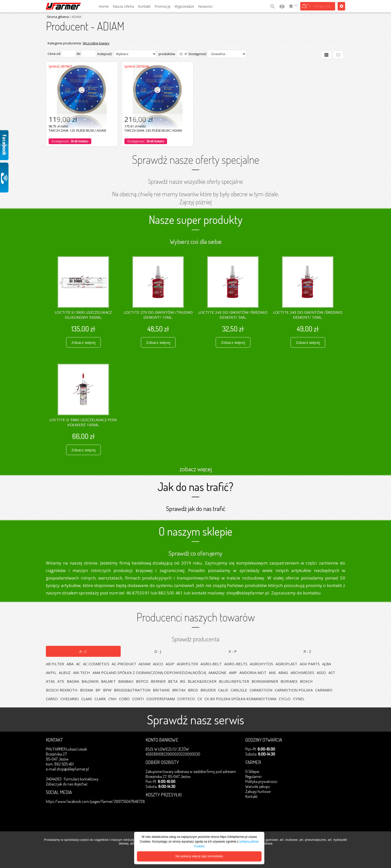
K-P (233, 651)
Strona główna (58, 17)
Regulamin (253, 776)
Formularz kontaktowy (81, 779)
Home (104, 6)
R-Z (308, 651)
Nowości (205, 6)
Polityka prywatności (261, 781)
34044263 (54, 779)
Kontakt (144, 6)
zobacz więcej (196, 469)
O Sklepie (252, 772)
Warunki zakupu (258, 786)
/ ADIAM (75, 17)
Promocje (163, 6)
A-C (83, 651)
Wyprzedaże (184, 6)
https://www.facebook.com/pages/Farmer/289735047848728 (95, 801)
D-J (158, 651)
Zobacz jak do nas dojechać (67, 784)
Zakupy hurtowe (258, 791)
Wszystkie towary (96, 43)
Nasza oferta (123, 6)
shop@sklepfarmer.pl (73, 769)
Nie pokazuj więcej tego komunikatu (199, 856)
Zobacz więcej (83, 342)
